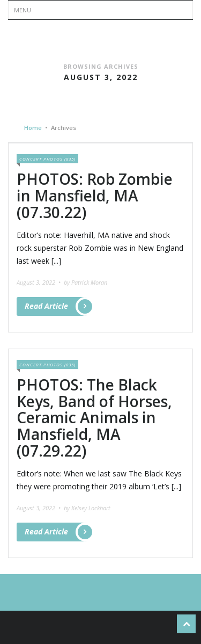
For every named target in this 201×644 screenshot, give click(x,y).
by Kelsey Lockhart (87, 508)
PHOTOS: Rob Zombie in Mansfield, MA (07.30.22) (95, 196)
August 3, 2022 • (39, 282)
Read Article (56, 306)
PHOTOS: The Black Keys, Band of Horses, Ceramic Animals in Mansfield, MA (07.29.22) (94, 418)
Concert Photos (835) (47, 159)
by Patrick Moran (85, 282)
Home (33, 128)
